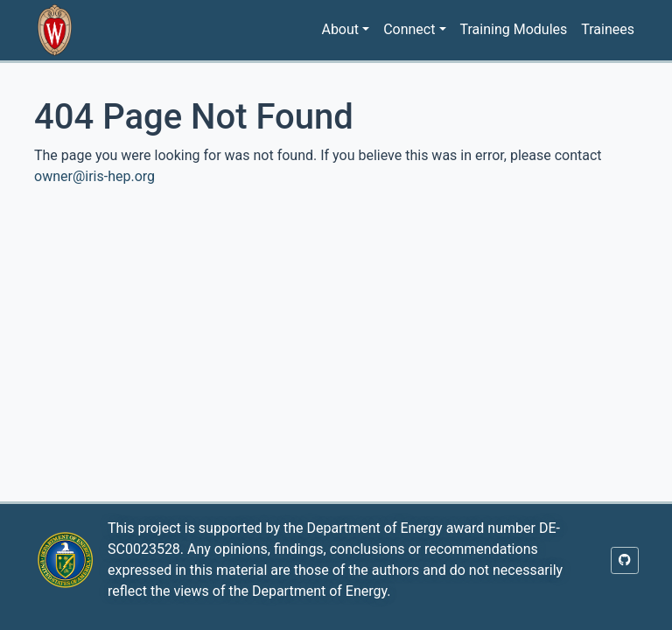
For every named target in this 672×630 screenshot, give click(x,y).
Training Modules (514, 29)
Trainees (608, 29)
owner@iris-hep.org (94, 176)
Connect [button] (409, 29)
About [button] (340, 29)
